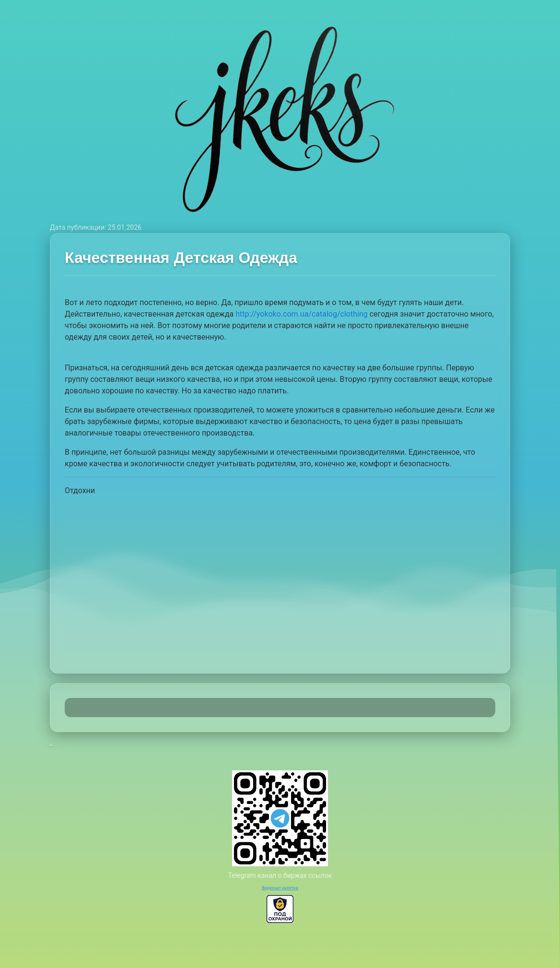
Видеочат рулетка (280, 888)
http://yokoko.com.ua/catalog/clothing (302, 314)
